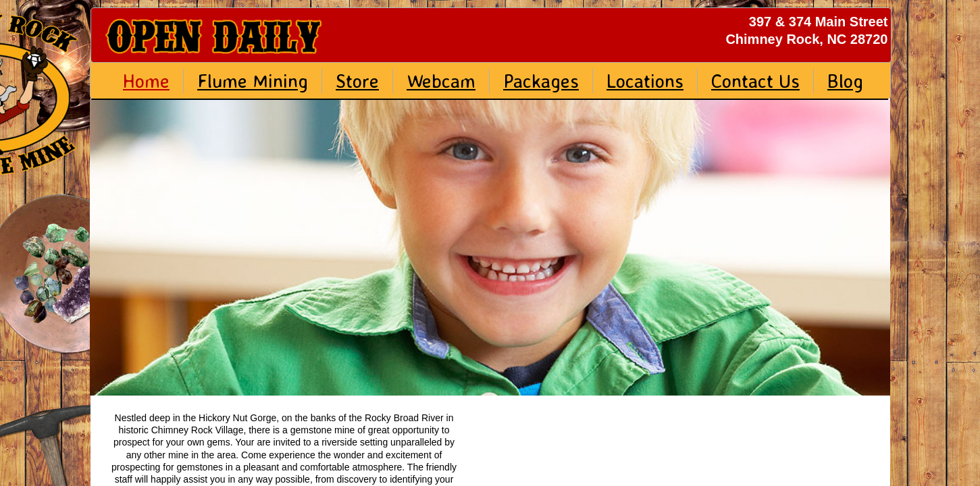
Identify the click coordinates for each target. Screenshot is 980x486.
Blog (845, 81)
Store (357, 81)
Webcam (441, 81)
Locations (645, 81)
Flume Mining (253, 81)
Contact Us (755, 81)
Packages (541, 81)
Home (146, 81)
